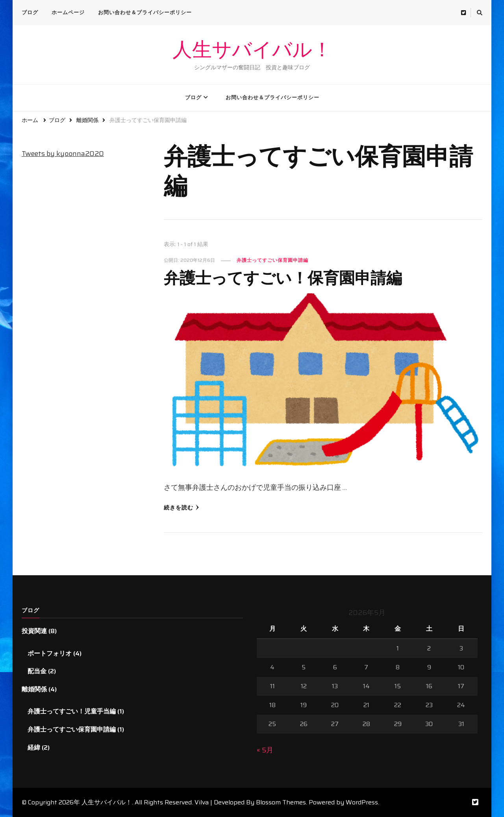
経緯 (34, 748)
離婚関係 (34, 689)
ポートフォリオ (50, 653)
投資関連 (34, 631)
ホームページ (68, 12)
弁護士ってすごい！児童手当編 (72, 711)
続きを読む (182, 508)
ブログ (30, 12)
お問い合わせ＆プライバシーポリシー (145, 12)
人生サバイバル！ (252, 50)
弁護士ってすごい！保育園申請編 (283, 277)
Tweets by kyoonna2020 (63, 154)
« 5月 (265, 750)
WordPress (362, 802)
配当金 (37, 671)
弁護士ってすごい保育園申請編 (272, 260)
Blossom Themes (281, 802)
